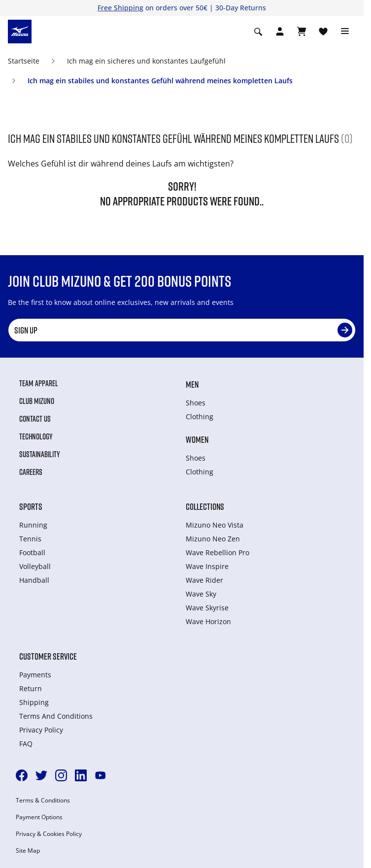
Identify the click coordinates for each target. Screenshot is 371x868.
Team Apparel (39, 383)
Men (192, 384)
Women (197, 439)
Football (32, 552)
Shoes (196, 403)
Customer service (48, 656)
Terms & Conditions (43, 801)
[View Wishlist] (323, 32)
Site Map (28, 851)
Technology (36, 436)
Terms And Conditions (56, 716)
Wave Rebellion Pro (218, 552)
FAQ (26, 744)
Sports (31, 506)
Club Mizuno (37, 401)
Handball (34, 580)
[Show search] (258, 32)
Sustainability (40, 454)
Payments (35, 675)
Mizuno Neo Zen (213, 539)
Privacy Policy (41, 730)
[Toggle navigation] (345, 32)
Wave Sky (201, 594)
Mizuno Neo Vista (215, 525)
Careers (31, 472)
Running (33, 525)
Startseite (24, 61)
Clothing (200, 417)
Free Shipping (120, 8)
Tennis (30, 539)
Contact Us (35, 419)
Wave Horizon (208, 621)
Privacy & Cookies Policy (49, 834)
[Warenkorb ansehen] (302, 32)
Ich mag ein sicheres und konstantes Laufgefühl (146, 61)
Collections (205, 506)
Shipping (34, 702)
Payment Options (39, 817)
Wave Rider (204, 580)
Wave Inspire (207, 566)
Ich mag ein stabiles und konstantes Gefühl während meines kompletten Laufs (160, 81)
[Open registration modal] (280, 32)
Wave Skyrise (207, 608)
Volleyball (35, 566)
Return (31, 688)
